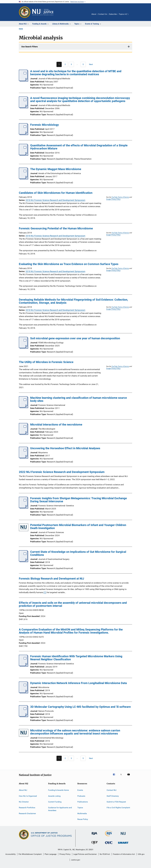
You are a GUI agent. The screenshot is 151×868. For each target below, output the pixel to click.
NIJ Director (24, 802)
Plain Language (51, 854)
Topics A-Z (123, 14)
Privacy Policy (65, 854)
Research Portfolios (27, 808)
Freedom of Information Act (124, 854)
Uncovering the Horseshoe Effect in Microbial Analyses (65, 448)
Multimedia (82, 813)
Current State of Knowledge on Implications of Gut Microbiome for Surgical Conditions (78, 553)
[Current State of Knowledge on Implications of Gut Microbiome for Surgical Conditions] (24, 561)
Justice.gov (76, 860)
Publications (83, 802)
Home (21, 29)
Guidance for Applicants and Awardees (60, 809)
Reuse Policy (83, 819)
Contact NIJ (112, 790)
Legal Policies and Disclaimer (85, 854)
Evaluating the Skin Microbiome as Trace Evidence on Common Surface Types (69, 264)
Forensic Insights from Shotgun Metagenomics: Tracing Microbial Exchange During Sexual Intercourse (79, 500)
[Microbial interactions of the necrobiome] (24, 434)
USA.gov (141, 854)
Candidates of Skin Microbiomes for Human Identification (56, 193)
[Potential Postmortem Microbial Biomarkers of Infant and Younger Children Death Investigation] (24, 528)
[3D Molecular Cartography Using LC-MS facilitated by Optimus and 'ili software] (24, 716)
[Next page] (92, 64)
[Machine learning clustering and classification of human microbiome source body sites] (24, 407)
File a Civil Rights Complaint (118, 808)
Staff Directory (113, 796)
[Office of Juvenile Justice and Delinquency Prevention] (94, 845)
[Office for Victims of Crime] (109, 844)
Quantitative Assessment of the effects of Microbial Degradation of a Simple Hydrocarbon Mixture (79, 147)
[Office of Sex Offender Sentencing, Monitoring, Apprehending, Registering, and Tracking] (123, 844)
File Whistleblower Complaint (30, 854)
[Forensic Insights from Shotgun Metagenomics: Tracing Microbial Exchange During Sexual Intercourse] (24, 508)
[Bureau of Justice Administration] (94, 835)
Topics (80, 808)
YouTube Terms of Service (120, 197)
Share (132, 16)
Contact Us (103, 14)
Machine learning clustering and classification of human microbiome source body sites (79, 399)
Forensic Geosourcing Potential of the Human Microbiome (56, 228)
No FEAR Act (105, 854)
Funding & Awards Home (58, 790)
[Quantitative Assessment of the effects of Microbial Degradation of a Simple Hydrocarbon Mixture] (24, 155)
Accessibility (10, 854)
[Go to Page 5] (83, 64)
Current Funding (55, 802)
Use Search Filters (30, 47)
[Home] (43, 12)
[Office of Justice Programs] (25, 12)
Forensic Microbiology (44, 125)
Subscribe (113, 14)
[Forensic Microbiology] (24, 134)
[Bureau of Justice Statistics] (109, 837)
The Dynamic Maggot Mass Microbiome (56, 169)
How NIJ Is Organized (28, 796)
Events (80, 790)
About (94, 14)
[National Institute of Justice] (123, 835)
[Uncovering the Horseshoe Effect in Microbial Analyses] (24, 458)
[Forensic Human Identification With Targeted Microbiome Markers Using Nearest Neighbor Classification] (24, 666)
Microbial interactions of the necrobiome (56, 425)
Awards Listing (54, 796)
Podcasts (81, 796)
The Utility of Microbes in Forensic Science (46, 362)
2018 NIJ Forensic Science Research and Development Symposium (55, 200)
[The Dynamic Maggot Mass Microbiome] (24, 179)
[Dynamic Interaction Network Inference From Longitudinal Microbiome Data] (24, 693)
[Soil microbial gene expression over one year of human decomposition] (24, 348)
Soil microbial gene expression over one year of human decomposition (75, 338)
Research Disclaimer (27, 813)
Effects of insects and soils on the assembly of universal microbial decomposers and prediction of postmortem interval (73, 604)
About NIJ (23, 790)
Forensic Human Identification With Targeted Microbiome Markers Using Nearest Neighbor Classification (76, 658)
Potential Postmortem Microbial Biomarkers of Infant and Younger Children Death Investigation (78, 527)
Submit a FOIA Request (116, 802)
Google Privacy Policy (113, 199)
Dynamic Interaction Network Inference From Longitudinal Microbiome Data (79, 683)
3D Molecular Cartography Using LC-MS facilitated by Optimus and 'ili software (80, 707)
